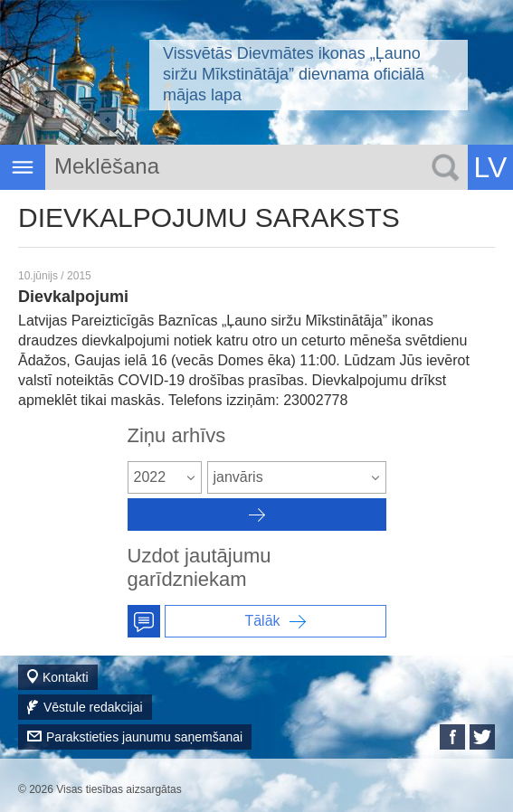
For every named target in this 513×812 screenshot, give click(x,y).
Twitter (482, 737)
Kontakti (66, 677)
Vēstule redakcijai (93, 707)
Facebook (452, 737)
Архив (257, 515)
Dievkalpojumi (73, 297)
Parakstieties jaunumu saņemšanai (144, 737)
